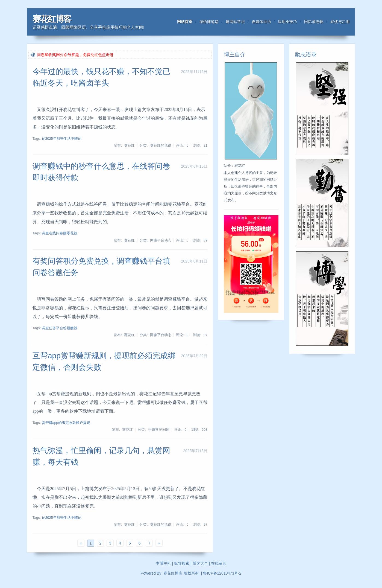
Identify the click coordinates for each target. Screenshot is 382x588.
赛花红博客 (52, 19)
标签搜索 (182, 563)
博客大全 (200, 563)
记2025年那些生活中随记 (62, 139)
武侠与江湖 (340, 22)
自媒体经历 (261, 22)
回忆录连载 (314, 22)
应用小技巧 (287, 22)
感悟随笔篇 (209, 22)
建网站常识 (235, 22)
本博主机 (163, 563)
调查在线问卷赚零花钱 (60, 233)
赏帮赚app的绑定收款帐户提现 (66, 423)
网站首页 (185, 22)
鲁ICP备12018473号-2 (222, 573)
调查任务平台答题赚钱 (60, 328)
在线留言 (219, 563)
